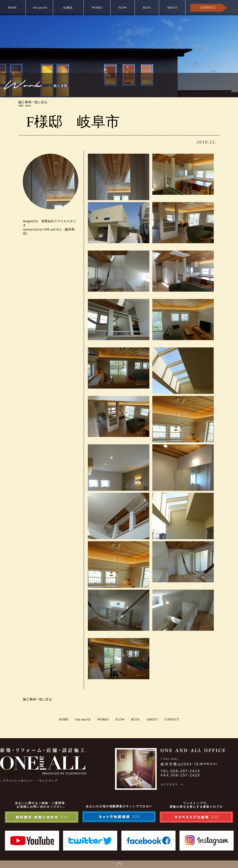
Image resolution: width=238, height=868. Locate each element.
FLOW (123, 8)
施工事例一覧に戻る (33, 102)
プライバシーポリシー (18, 781)
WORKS (97, 8)
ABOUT (172, 8)
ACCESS (169, 784)
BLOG (147, 8)
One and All (40, 8)
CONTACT (208, 7)
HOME (12, 8)
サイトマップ (48, 781)
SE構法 (68, 8)
